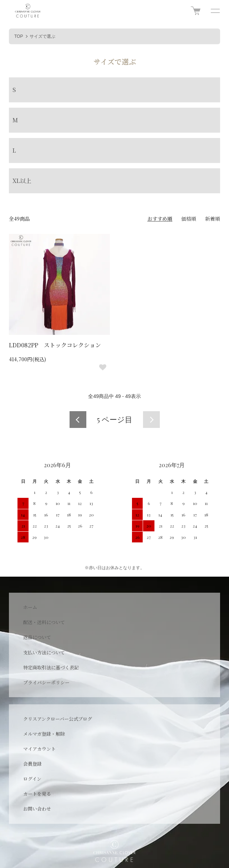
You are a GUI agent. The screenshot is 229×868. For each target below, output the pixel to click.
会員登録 (32, 764)
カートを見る (37, 794)
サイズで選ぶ (42, 36)
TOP (19, 36)
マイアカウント (39, 749)
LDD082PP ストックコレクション (55, 345)
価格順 (189, 219)
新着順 (213, 219)
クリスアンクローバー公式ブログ (58, 719)
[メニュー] (215, 11)
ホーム (30, 607)
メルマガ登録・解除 (44, 734)
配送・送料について (44, 622)
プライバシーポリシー (46, 682)
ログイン (32, 779)
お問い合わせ (37, 809)
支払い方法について (44, 652)
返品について (37, 637)
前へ (78, 420)
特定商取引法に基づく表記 (51, 667)
